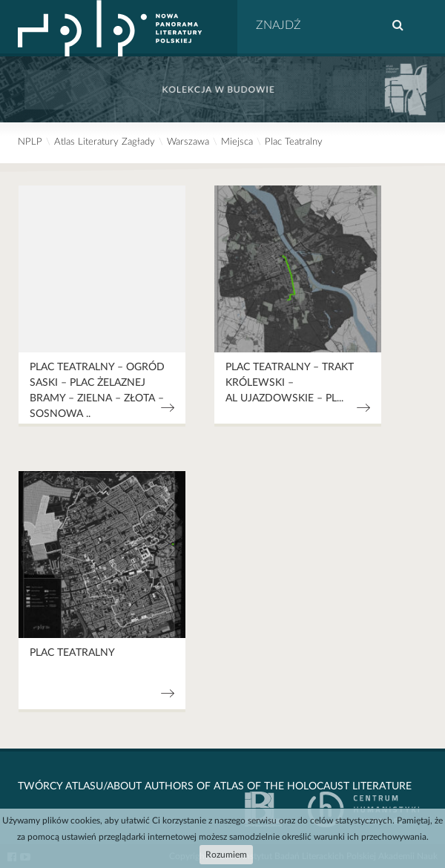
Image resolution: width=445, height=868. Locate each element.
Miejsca (237, 142)
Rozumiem (226, 855)
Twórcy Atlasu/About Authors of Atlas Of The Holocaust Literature (215, 786)
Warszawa (188, 142)
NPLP (30, 142)
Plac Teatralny (294, 142)
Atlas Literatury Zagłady (105, 142)
